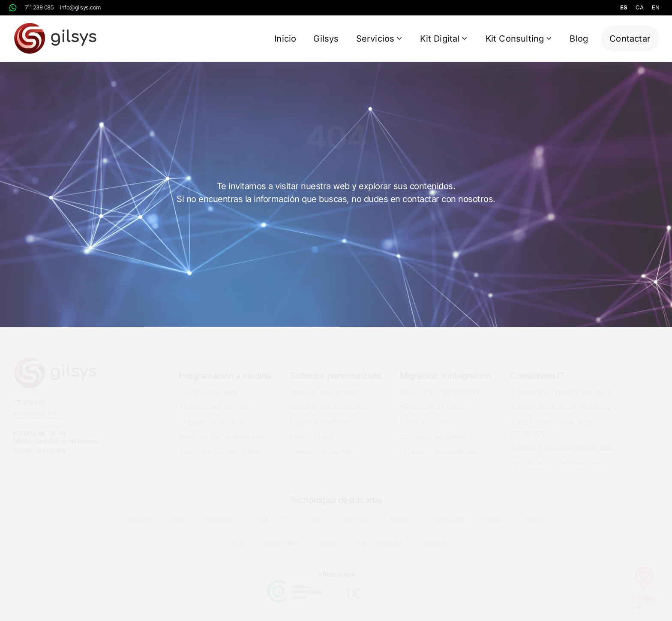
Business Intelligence (324, 414)
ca (639, 7)
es (624, 7)
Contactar (630, 39)
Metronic (403, 512)
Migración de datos (432, 399)
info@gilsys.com (80, 7)
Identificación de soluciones (557, 455)
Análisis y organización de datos (564, 440)
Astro (179, 512)
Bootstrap (220, 512)
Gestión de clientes (321, 444)
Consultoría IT (537, 368)
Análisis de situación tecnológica (565, 399)
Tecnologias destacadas (336, 492)
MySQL (494, 512)
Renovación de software (440, 384)
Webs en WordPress (323, 384)
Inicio (285, 39)
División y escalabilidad (439, 444)
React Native (282, 536)
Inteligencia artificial (211, 414)
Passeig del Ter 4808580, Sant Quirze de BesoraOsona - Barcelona (55, 434)
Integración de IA (429, 414)
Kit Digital (444, 39)
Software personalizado (335, 368)
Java (315, 512)
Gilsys (326, 39)
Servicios (380, 39)
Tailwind (434, 536)
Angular (141, 512)
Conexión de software (437, 429)
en (655, 7)
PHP (239, 536)
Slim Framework (380, 536)
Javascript (355, 512)
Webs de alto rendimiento (221, 429)
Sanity (328, 536)
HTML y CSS (271, 512)
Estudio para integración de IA (561, 384)
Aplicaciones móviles (214, 399)
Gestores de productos (328, 399)
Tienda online (312, 429)
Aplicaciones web (208, 384)
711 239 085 (39, 7)
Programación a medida (225, 368)
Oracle (533, 512)
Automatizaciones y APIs (220, 444)
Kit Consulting (519, 39)
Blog (579, 39)
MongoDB (450, 512)
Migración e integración (446, 368)
